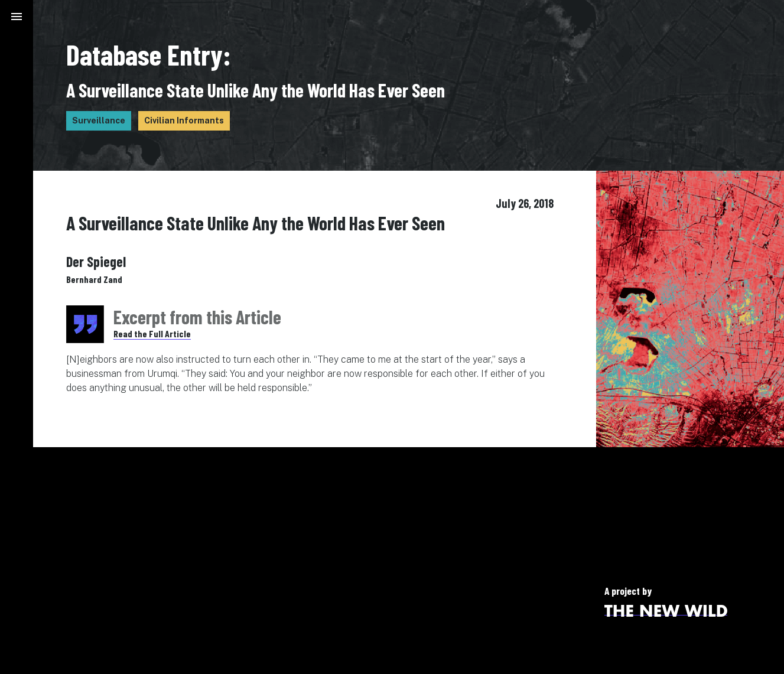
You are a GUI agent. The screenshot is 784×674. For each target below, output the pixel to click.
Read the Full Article (152, 333)
